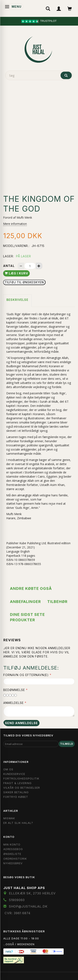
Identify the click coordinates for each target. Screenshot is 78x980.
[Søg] (66, 75)
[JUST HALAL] (39, 49)
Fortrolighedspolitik (21, 779)
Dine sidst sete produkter (27, 617)
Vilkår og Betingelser (22, 788)
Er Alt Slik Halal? (18, 823)
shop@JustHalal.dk (28, 906)
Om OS (8, 769)
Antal (9, 266)
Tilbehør (57, 602)
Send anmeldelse (21, 723)
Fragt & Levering (17, 783)
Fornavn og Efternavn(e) (26, 675)
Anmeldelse (14, 703)
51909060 (17, 900)
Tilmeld (67, 744)
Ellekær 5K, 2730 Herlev (32, 893)
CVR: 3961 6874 (17, 913)
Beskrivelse (17, 300)
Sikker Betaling (16, 792)
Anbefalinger (25, 602)
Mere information (15, 224)
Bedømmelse (14, 690)
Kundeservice (14, 774)
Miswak (9, 818)
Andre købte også (31, 588)
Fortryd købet (16, 797)
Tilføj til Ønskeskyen (24, 282)
